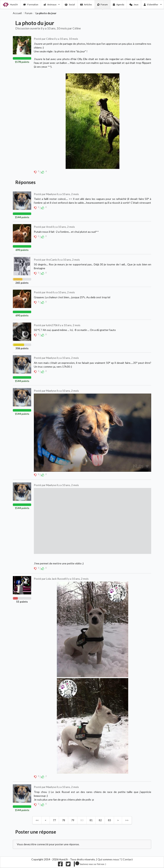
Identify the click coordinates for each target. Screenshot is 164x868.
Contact (128, 859)
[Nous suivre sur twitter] (68, 865)
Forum (103, 4)
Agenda (119, 4)
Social (70, 4)
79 (73, 820)
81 (91, 820)
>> (127, 820)
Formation (31, 4)
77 (54, 820)
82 (100, 820)
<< (37, 820)
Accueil (17, 13)
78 (64, 820)
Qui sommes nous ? (109, 859)
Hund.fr (10, 5)
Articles (86, 4)
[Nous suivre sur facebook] (60, 865)
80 (82, 820)
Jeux (134, 4)
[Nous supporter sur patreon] (90, 865)
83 (109, 820)
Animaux (52, 4)
